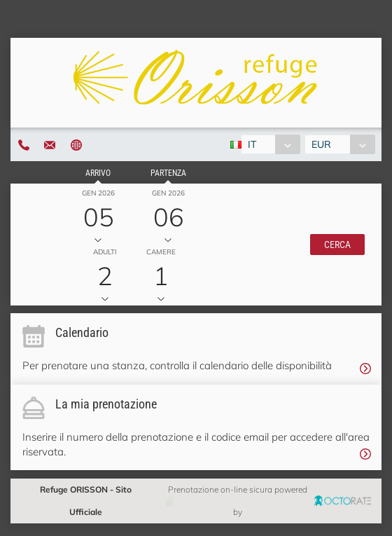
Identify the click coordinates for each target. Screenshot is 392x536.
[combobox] (271, 144)
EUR (321, 144)
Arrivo (98, 173)
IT (252, 144)
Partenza (168, 173)
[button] (337, 245)
